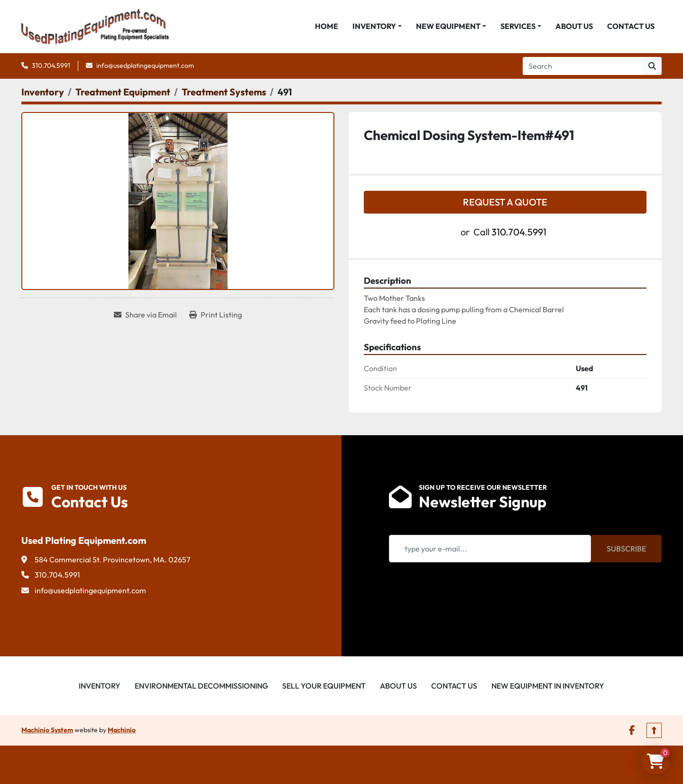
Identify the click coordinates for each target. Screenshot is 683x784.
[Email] (490, 550)
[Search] (583, 67)
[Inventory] (43, 93)
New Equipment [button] (448, 27)
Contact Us (631, 27)
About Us (574, 27)
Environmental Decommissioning (201, 687)
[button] (377, 27)
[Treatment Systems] (224, 93)
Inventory (374, 27)
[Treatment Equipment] (123, 93)
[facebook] (632, 732)
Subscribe (626, 550)
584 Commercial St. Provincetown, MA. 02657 (112, 561)
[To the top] (654, 732)
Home (327, 27)
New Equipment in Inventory (548, 687)
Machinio (122, 731)
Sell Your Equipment (324, 687)
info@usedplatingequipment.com (145, 67)
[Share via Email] (145, 316)
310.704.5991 (51, 67)
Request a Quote (505, 203)
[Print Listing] (216, 316)
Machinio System (47, 731)
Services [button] (518, 27)
